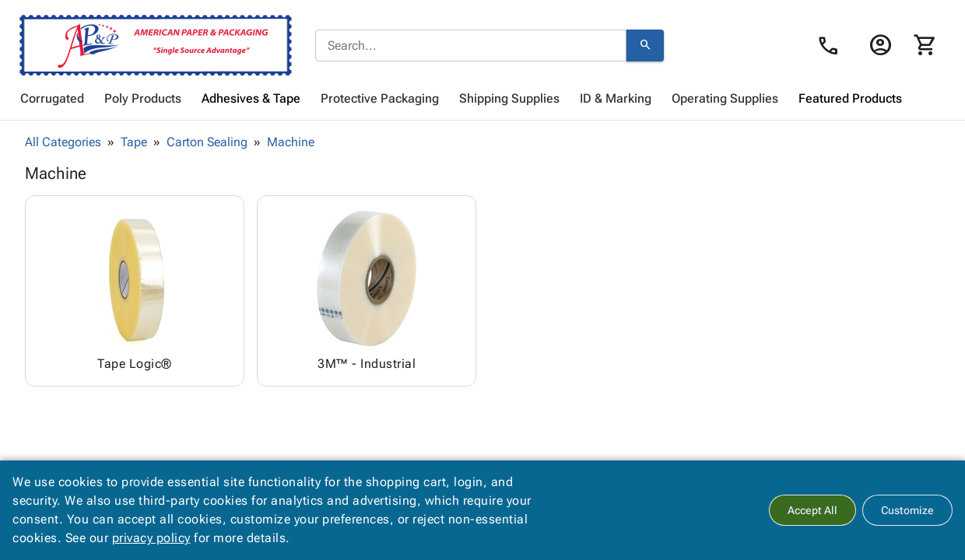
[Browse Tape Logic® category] (135, 291)
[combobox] (471, 46)
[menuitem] (52, 99)
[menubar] (482, 99)
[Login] (880, 45)
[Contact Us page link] (832, 46)
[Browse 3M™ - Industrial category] (367, 291)
